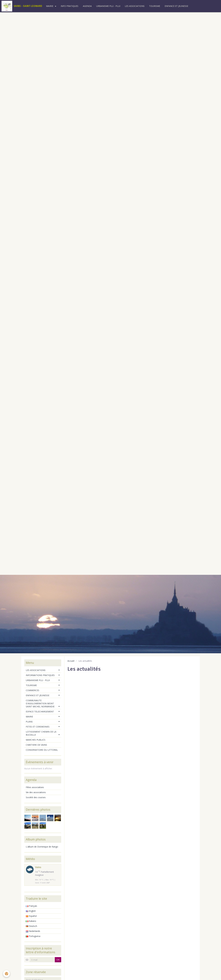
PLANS (29, 722)
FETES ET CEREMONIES (38, 727)
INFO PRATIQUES (70, 6)
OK (58, 960)
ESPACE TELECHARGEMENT (40, 712)
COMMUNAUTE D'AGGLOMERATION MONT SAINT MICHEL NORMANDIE (40, 703)
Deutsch (31, 926)
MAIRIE (50, 6)
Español (31, 916)
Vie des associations (36, 792)
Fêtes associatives (35, 787)
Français (31, 906)
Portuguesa (33, 936)
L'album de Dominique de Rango (42, 847)
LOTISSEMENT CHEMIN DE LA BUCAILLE (41, 733)
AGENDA (87, 6)
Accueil (71, 661)
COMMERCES (33, 690)
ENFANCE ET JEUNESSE (176, 6)
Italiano (31, 921)
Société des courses (36, 797)
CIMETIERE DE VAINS (36, 745)
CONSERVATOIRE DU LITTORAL (42, 750)
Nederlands (33, 931)
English (31, 911)
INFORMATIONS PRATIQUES (40, 675)
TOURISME (155, 6)
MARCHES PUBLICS (36, 740)
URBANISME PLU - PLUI (108, 6)
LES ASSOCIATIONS (135, 6)
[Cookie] (6, 974)
